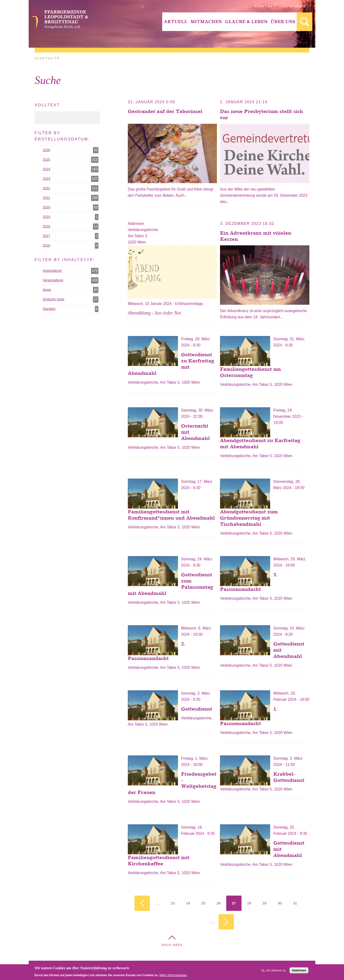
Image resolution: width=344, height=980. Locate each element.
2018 (71, 227)
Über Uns (283, 22)
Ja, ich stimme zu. (274, 972)
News (71, 290)
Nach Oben (172, 945)
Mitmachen (206, 22)
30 (280, 903)
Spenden (295, 6)
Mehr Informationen (173, 976)
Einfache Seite (71, 299)
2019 (71, 217)
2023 (71, 179)
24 (188, 903)
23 (173, 903)
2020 (71, 207)
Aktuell (176, 22)
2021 (71, 198)
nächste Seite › (226, 922)
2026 (71, 150)
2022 (71, 188)
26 (219, 903)
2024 (71, 169)
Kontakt (266, 6)
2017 (71, 236)
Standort (71, 309)
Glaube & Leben (246, 22)
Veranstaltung (71, 280)
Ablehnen (299, 972)
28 (249, 903)
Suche (304, 22)
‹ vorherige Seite (142, 903)
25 (203, 903)
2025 (71, 160)
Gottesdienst (71, 271)
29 (265, 903)
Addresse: (137, 224)
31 (295, 903)
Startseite (47, 58)
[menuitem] (175, 22)
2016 (71, 246)
